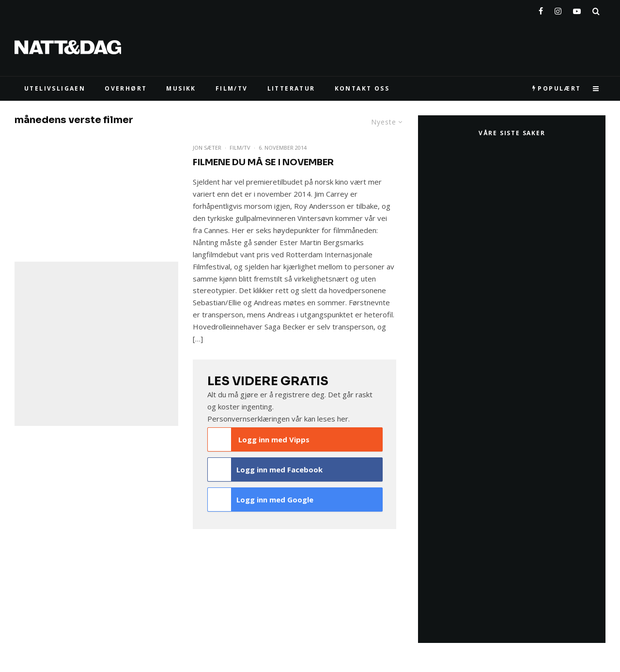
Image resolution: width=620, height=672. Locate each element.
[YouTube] (577, 9)
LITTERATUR (291, 88)
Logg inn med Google (261, 500)
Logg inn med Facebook (265, 469)
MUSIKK (181, 88)
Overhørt (126, 88)
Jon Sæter (207, 148)
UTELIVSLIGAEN (55, 88)
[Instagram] (558, 9)
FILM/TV (232, 88)
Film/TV (240, 148)
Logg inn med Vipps (259, 439)
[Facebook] (541, 9)
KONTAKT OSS (362, 88)
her (343, 419)
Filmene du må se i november (263, 162)
